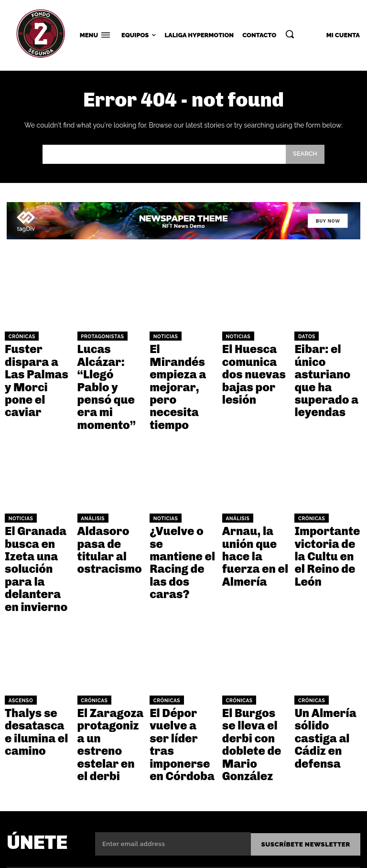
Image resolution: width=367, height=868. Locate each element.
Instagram (322, 791)
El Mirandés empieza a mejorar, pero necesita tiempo (180, 359)
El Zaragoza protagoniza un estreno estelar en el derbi (107, 620)
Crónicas (20, 336)
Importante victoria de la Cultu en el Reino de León (325, 485)
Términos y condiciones (234, 854)
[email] (175, 696)
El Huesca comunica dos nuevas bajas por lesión (254, 359)
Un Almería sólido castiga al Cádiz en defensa (327, 615)
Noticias (163, 336)
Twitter (317, 774)
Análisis (91, 462)
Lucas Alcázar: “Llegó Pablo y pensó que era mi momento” (109, 359)
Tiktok (314, 808)
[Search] (305, 155)
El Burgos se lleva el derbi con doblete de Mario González (255, 620)
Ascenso (19, 597)
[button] (290, 34)
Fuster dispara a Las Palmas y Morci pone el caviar (36, 359)
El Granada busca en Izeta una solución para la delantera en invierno (38, 489)
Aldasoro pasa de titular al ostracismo (110, 481)
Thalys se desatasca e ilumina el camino (37, 615)
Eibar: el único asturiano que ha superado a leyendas (326, 359)
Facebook (320, 757)
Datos (305, 336)
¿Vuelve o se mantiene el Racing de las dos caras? (182, 485)
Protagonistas (99, 336)
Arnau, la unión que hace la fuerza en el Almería (250, 485)
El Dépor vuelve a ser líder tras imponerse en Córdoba (182, 620)
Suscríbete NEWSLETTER (308, 695)
